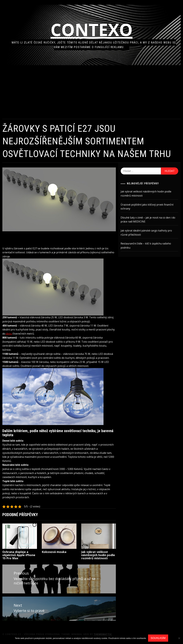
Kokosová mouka (60, 553)
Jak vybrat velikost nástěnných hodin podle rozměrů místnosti (99, 558)
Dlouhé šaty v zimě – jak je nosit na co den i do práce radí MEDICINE (151, 220)
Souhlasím (158, 638)
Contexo (96, 29)
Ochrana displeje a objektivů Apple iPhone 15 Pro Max (27, 556)
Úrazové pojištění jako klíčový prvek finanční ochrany (150, 207)
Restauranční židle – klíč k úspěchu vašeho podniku (149, 246)
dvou (25, 331)
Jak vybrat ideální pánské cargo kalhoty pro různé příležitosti (149, 233)
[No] (179, 638)
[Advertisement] (95, 92)
